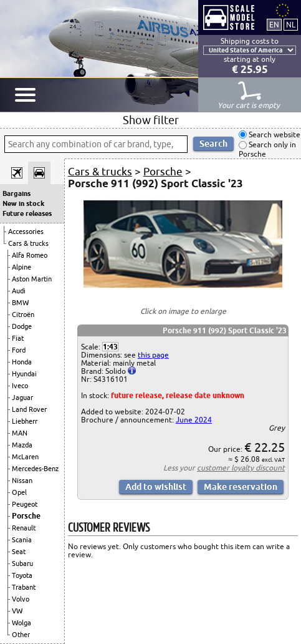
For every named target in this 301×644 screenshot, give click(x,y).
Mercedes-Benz (35, 469)
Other (21, 635)
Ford (19, 350)
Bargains (17, 193)
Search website (274, 134)
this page (153, 355)
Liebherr (25, 421)
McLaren (25, 457)
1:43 (110, 347)
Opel (19, 492)
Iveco (20, 386)
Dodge (22, 326)
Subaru (22, 563)
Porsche (26, 516)
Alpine (21, 267)
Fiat (18, 338)
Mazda (22, 445)
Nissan (22, 481)
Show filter (151, 120)
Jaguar (22, 398)
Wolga (21, 623)
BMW (20, 303)
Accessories (26, 232)
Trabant (24, 587)
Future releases (27, 213)
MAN (20, 433)
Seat (19, 552)
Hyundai (24, 374)
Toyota (22, 575)
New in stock (23, 203)
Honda (22, 362)
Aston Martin (32, 279)
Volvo (21, 599)
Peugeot (25, 504)
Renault (24, 528)
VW (17, 611)
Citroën (23, 315)
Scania (22, 540)
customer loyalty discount (241, 468)
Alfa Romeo (30, 255)
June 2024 (194, 420)
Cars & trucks (28, 243)
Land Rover (29, 409)
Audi (19, 291)
